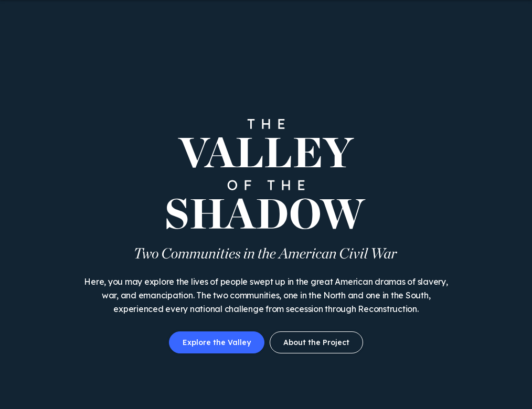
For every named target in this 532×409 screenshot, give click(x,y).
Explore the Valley (217, 342)
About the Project (316, 342)
